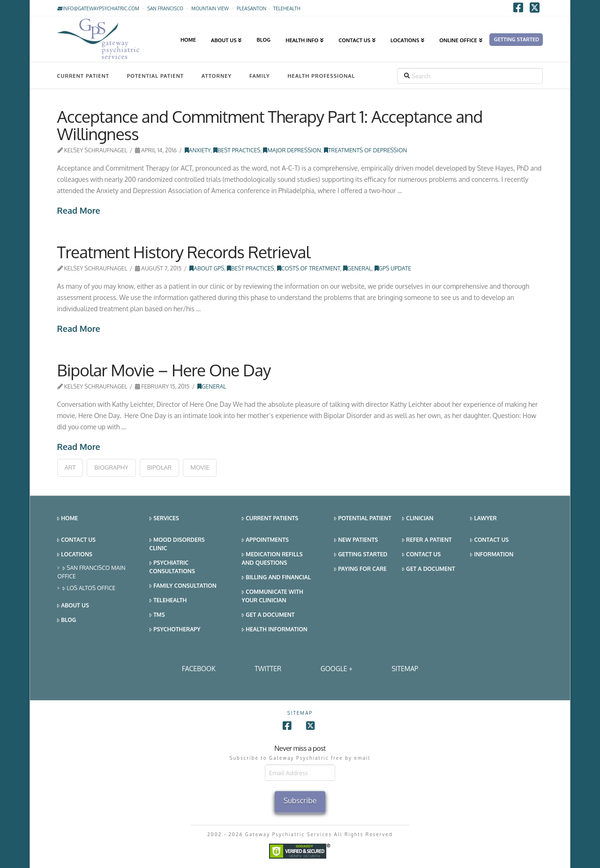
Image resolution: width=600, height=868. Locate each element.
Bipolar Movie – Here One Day (164, 370)
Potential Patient (155, 76)
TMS (157, 615)
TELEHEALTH (287, 8)
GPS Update (393, 268)
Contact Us (76, 540)
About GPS (207, 268)
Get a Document (268, 615)
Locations (75, 555)
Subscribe (300, 801)
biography (111, 467)
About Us (73, 606)
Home (68, 519)
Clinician (418, 519)
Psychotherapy (175, 630)
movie (200, 467)
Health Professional (321, 76)
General (357, 268)
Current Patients (270, 519)
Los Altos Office (89, 588)
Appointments (265, 540)
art (70, 467)
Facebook (199, 669)
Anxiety (198, 150)
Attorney (217, 76)
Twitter (268, 669)
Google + (337, 669)
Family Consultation (183, 586)
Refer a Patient (427, 540)
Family (260, 76)
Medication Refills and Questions (272, 558)
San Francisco (165, 8)
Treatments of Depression (365, 150)
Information (492, 555)
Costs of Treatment (309, 268)
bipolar (160, 467)
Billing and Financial (276, 578)
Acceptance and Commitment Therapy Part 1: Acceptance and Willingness (270, 125)
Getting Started (361, 555)
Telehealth (168, 601)
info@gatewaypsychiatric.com (98, 8)
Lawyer (484, 519)
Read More (79, 210)
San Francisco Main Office (92, 572)
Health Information (275, 630)
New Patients (356, 540)
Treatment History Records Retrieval (184, 252)
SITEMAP (405, 669)
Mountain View (210, 8)
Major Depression (292, 150)
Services (164, 519)
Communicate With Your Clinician (273, 596)
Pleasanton (251, 8)
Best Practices (237, 150)
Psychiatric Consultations (172, 567)
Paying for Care (360, 569)
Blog (67, 620)
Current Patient (83, 76)
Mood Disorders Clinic (177, 544)
